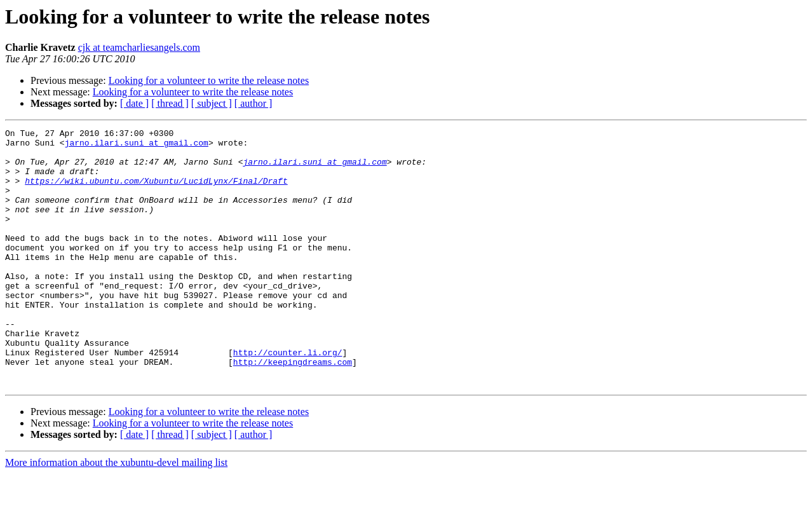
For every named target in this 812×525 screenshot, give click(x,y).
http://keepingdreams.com (293, 409)
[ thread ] (170, 103)
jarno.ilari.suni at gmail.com (137, 146)
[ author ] (254, 103)
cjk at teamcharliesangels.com (139, 47)
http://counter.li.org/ (288, 398)
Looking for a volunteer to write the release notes (209, 80)
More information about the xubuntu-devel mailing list (116, 514)
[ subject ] (212, 103)
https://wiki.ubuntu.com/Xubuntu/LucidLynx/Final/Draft (156, 192)
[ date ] (134, 103)
